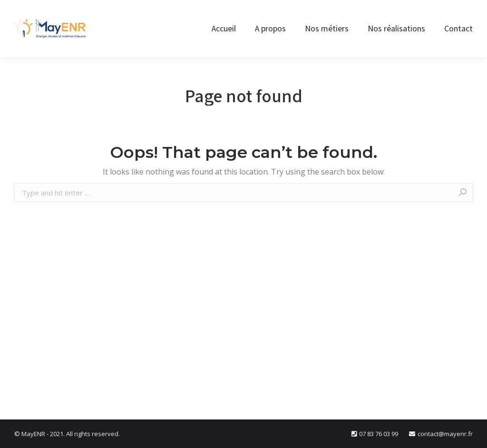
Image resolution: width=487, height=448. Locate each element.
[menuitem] (224, 29)
